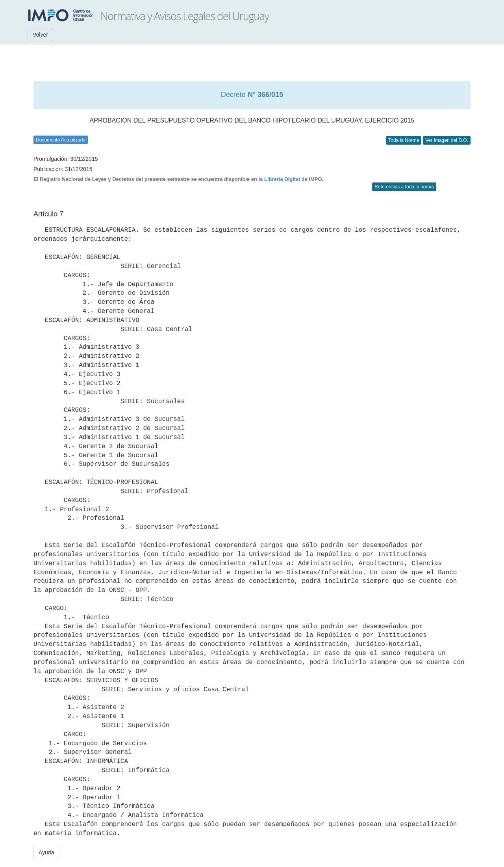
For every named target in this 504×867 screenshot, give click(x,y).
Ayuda (46, 852)
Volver (40, 35)
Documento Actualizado (61, 140)
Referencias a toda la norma (404, 187)
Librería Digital (282, 179)
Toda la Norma (404, 140)
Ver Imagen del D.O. (447, 140)
